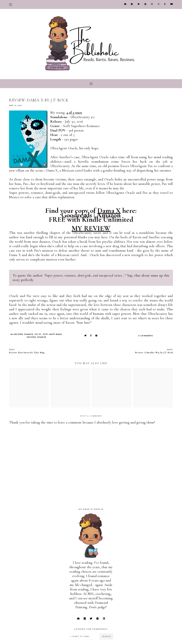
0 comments (146, 336)
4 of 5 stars (74, 113)
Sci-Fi (38, 334)
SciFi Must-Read (52, 334)
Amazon (109, 215)
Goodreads (77, 215)
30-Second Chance (22, 334)
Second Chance (36, 337)
